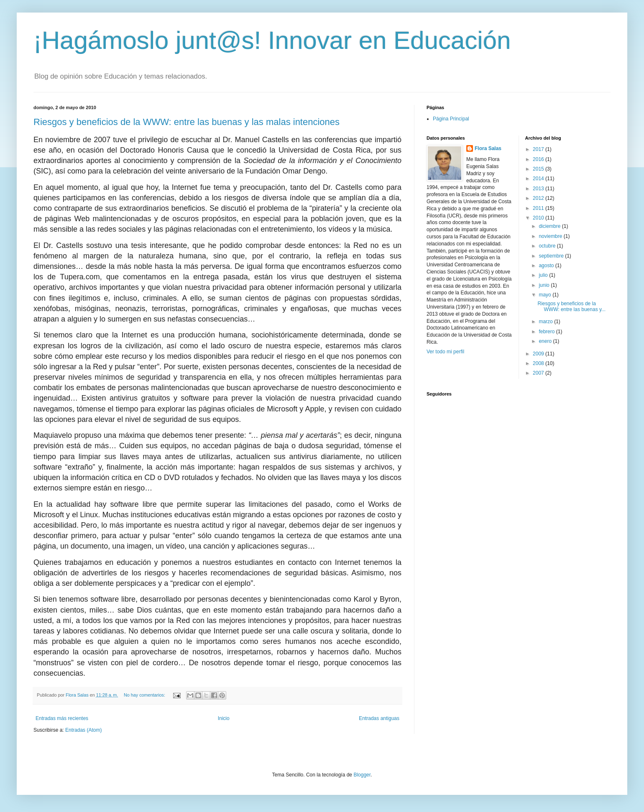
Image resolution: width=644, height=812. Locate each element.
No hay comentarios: (145, 695)
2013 (539, 189)
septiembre (552, 256)
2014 (539, 179)
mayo (546, 295)
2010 (539, 218)
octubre (548, 246)
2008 (539, 363)
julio (544, 275)
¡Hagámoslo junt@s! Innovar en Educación (272, 40)
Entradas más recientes (62, 718)
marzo (546, 322)
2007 (539, 373)
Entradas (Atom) (83, 730)
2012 (539, 198)
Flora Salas (488, 148)
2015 (539, 169)
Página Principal (451, 119)
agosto (547, 266)
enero (546, 341)
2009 (539, 354)
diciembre (550, 226)
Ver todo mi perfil (445, 352)
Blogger (362, 775)
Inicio (224, 718)
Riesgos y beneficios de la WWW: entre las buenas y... (571, 306)
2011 (539, 208)
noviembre (551, 236)
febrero (547, 332)
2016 (539, 159)
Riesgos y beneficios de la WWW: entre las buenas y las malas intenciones (187, 122)
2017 (539, 149)
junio (545, 285)
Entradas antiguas (379, 718)
